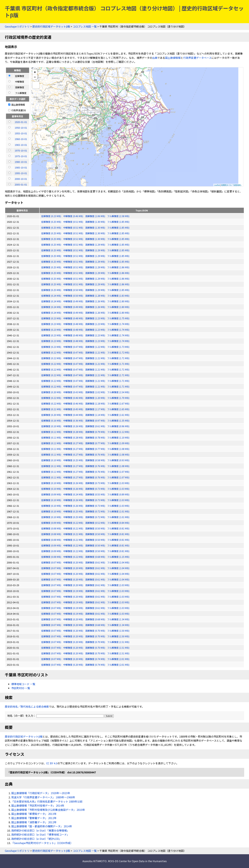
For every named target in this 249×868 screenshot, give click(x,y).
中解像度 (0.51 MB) (73, 222)
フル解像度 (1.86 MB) (118, 267)
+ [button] (35, 72)
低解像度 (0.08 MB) (51, 528)
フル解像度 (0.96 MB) (118, 426)
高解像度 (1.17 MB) (95, 409)
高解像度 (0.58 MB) (95, 460)
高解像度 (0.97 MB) (95, 420)
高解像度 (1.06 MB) (95, 216)
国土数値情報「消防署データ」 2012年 (34, 822)
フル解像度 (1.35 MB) (118, 420)
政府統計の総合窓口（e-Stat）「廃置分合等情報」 (40, 830)
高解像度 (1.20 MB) (95, 398)
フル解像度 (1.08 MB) (118, 449)
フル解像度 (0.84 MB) (118, 523)
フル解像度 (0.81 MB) (118, 528)
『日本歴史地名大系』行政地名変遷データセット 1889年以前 (47, 801)
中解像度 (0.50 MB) (73, 290)
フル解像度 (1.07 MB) (118, 472)
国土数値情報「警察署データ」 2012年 (34, 818)
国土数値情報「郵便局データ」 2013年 (34, 814)
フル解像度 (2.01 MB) (118, 659)
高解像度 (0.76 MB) (95, 454)
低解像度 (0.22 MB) (51, 352)
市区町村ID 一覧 (21, 688)
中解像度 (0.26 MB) (73, 426)
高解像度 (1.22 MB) (95, 347)
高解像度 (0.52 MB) (95, 523)
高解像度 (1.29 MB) (95, 245)
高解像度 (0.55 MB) (95, 494)
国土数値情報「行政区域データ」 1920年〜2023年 (41, 793)
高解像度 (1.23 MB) (95, 318)
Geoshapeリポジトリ (17, 26)
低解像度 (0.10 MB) (51, 426)
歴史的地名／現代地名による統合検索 (27, 706)
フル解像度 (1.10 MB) (118, 437)
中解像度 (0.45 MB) (73, 409)
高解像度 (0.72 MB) (95, 511)
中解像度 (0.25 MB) (73, 460)
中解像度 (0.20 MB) (73, 562)
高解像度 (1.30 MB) (95, 222)
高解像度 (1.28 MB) (95, 296)
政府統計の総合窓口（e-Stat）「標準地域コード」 (40, 834)
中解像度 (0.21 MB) (73, 528)
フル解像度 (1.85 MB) (118, 222)
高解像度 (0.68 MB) (95, 557)
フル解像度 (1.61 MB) (118, 415)
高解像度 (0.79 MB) (95, 432)
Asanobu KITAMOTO (95, 861)
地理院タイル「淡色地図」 (232, 185)
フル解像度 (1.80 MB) (118, 301)
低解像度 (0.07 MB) (51, 562)
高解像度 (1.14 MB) (95, 415)
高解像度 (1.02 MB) (95, 392)
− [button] (35, 77)
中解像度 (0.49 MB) (73, 301)
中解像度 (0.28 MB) (73, 432)
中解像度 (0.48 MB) (73, 318)
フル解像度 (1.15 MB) (118, 557)
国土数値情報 (173, 58)
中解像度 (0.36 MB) (73, 420)
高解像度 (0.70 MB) (95, 631)
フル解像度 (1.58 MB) (118, 216)
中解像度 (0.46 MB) (73, 216)
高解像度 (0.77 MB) (95, 443)
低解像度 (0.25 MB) (51, 222)
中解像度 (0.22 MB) (73, 523)
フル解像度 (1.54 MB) (118, 392)
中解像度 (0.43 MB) (73, 392)
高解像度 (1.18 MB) (95, 403)
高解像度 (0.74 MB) (95, 659)
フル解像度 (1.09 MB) (118, 443)
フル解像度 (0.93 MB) (118, 460)
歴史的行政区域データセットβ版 (51, 26)
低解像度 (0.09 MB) (51, 494)
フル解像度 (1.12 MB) (118, 432)
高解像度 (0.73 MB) (95, 483)
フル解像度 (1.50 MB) (118, 631)
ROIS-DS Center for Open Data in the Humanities (137, 861)
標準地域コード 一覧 (23, 684)
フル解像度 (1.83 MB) (118, 296)
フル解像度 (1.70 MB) (118, 398)
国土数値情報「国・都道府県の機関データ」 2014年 (42, 826)
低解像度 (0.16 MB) (51, 420)
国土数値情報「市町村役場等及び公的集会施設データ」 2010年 (48, 810)
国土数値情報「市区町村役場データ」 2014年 (38, 805)
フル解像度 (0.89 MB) (118, 494)
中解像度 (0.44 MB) (73, 415)
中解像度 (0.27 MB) (73, 443)
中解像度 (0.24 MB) (73, 494)
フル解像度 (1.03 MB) (118, 483)
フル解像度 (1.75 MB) (118, 318)
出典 (155, 58)
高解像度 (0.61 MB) (95, 426)
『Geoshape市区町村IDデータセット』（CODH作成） (42, 843)
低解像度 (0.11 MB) (51, 432)
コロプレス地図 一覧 (85, 26)
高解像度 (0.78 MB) (95, 437)
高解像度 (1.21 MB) (95, 352)
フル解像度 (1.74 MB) (118, 324)
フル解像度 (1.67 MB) (118, 403)
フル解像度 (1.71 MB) (118, 358)
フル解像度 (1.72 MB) (118, 352)
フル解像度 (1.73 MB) (118, 347)
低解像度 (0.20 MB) (51, 392)
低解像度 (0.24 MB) (51, 296)
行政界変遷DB (17, 110)
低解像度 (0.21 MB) (51, 409)
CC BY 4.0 (52, 763)
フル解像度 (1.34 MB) (118, 619)
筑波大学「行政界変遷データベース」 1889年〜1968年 (43, 797)
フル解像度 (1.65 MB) (118, 409)
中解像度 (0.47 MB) (73, 347)
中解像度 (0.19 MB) (73, 591)
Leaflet (217, 185)
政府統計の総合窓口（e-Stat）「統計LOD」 (36, 839)
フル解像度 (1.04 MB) (118, 562)
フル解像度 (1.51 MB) (118, 642)
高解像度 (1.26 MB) (95, 301)
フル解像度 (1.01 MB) (118, 511)
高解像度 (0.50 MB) (95, 528)
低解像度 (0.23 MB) (51, 216)
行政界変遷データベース (197, 58)
